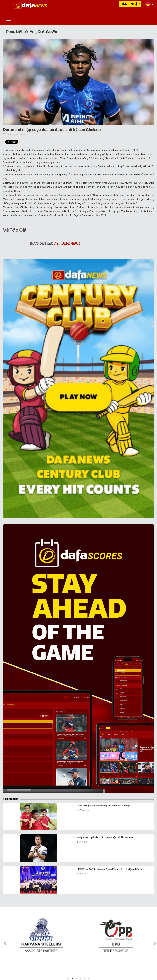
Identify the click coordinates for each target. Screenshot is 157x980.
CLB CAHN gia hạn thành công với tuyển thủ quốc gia (104, 806)
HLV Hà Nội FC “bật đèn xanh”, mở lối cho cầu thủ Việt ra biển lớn (110, 869)
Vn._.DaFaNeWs (67, 244)
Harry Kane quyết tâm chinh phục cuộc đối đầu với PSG (105, 837)
